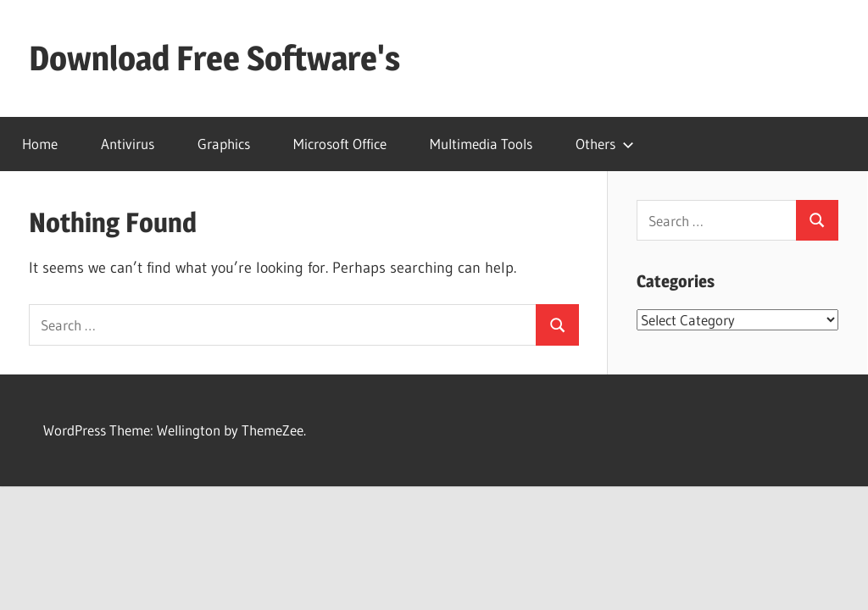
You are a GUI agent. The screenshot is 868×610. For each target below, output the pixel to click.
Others (605, 144)
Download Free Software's (214, 58)
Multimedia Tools (481, 144)
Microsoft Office (340, 144)
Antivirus (128, 144)
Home (40, 144)
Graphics (224, 144)
